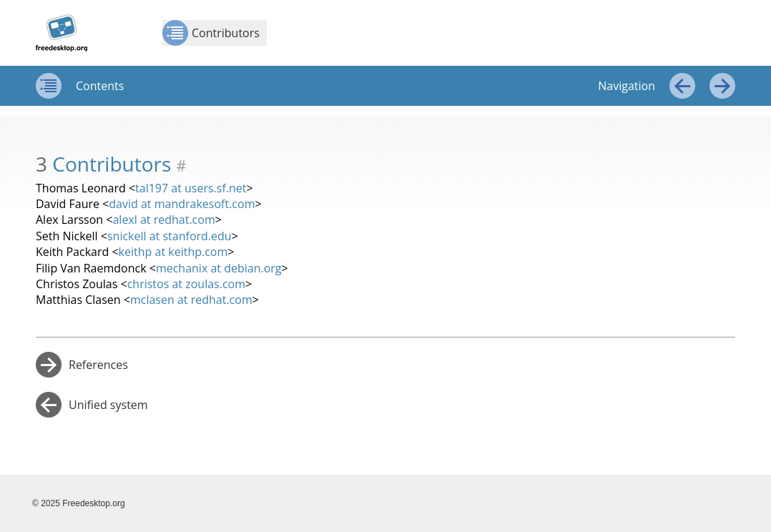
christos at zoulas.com (186, 284)
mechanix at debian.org (219, 268)
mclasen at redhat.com (191, 300)
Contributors (211, 33)
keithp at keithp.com (173, 252)
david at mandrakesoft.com (182, 204)
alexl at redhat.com (163, 220)
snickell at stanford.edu (170, 236)
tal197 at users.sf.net (191, 188)
